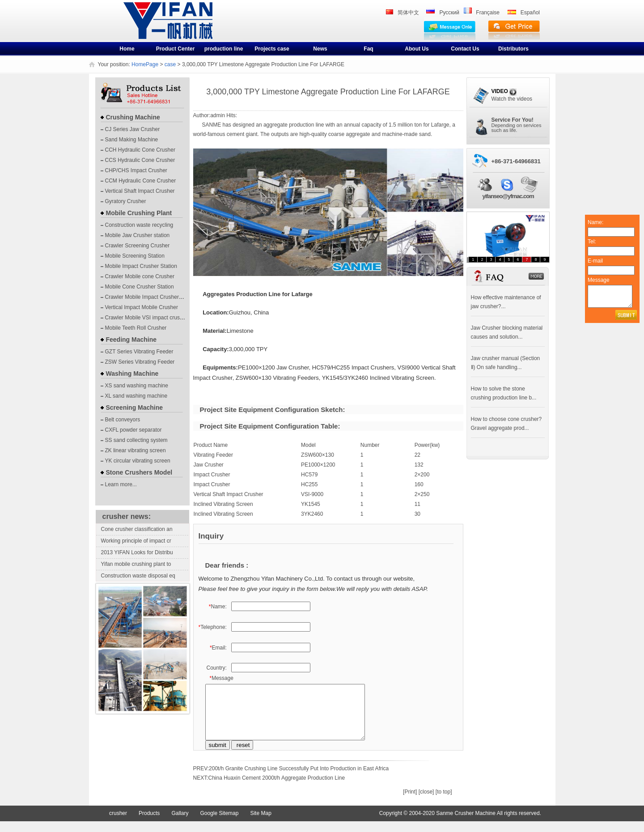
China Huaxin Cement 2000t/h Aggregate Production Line (277, 789)
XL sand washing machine (136, 396)
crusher (139, 28)
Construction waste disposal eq (138, 576)
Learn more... (121, 484)
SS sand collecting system (136, 440)
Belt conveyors (123, 420)
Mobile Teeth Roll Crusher (136, 328)
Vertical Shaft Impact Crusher (140, 191)
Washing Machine (132, 374)
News (320, 49)
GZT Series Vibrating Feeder (139, 352)
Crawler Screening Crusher (138, 246)
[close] (426, 802)
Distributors (513, 49)
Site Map (261, 824)
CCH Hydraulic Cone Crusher (140, 150)
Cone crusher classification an (137, 529)
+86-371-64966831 (516, 161)
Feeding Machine (131, 340)
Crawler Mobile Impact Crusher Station (151, 297)
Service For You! (513, 120)
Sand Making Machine (132, 140)
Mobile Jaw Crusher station (138, 235)
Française (488, 13)
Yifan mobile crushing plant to (136, 564)
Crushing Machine (133, 117)
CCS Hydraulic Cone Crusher (140, 160)
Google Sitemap (219, 824)
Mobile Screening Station (135, 256)
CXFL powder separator (133, 430)
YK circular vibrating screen (138, 461)
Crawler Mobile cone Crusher (140, 276)
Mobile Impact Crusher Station (141, 266)
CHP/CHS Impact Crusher (136, 170)
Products (149, 824)
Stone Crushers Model (139, 472)
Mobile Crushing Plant (139, 213)
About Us (417, 49)
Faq (368, 49)
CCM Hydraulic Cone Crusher (141, 181)
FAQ (472, 270)
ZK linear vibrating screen (136, 450)
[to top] (444, 802)
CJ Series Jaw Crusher (133, 129)
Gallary (180, 824)
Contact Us (465, 49)
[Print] (410, 802)
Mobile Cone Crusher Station (140, 287)
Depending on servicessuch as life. (517, 128)
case (170, 64)
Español (530, 13)
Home (127, 49)
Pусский (449, 13)
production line (224, 49)
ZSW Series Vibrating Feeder (140, 362)
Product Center (176, 49)
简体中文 (408, 13)
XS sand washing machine (137, 386)
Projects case (272, 49)
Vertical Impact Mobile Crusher (142, 307)
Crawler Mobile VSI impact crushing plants (155, 318)
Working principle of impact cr (136, 541)
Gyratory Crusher (126, 201)
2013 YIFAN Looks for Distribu (137, 552)
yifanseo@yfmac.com (508, 196)
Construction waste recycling (139, 225)
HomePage (145, 64)
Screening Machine (135, 408)
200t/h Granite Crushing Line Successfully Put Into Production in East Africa (299, 779)
